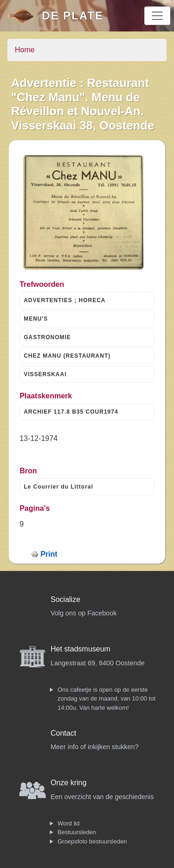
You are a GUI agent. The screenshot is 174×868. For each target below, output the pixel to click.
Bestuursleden (77, 832)
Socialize (65, 599)
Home (25, 50)
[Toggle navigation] (157, 16)
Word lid (68, 823)
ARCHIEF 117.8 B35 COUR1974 (71, 412)
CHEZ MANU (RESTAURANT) (67, 356)
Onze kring (68, 783)
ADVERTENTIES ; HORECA (64, 300)
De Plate (73, 15)
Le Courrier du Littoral (58, 487)
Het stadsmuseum (81, 649)
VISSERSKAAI (45, 374)
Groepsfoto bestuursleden (92, 841)
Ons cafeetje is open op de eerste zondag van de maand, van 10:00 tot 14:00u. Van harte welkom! (106, 699)
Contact (63, 733)
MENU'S (36, 319)
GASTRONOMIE (47, 337)
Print (49, 554)
